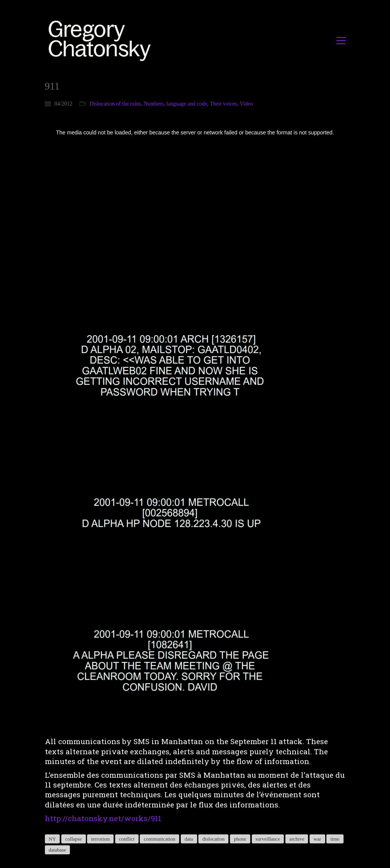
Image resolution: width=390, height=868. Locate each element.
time (335, 839)
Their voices (223, 104)
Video (246, 104)
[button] (341, 41)
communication (159, 839)
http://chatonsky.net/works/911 (103, 818)
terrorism (100, 839)
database (58, 850)
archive (297, 839)
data (189, 839)
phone (240, 839)
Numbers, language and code (175, 104)
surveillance (268, 839)
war (317, 839)
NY (53, 839)
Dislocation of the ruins (115, 104)
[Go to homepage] (102, 40)
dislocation (213, 839)
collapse (74, 839)
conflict (127, 839)
